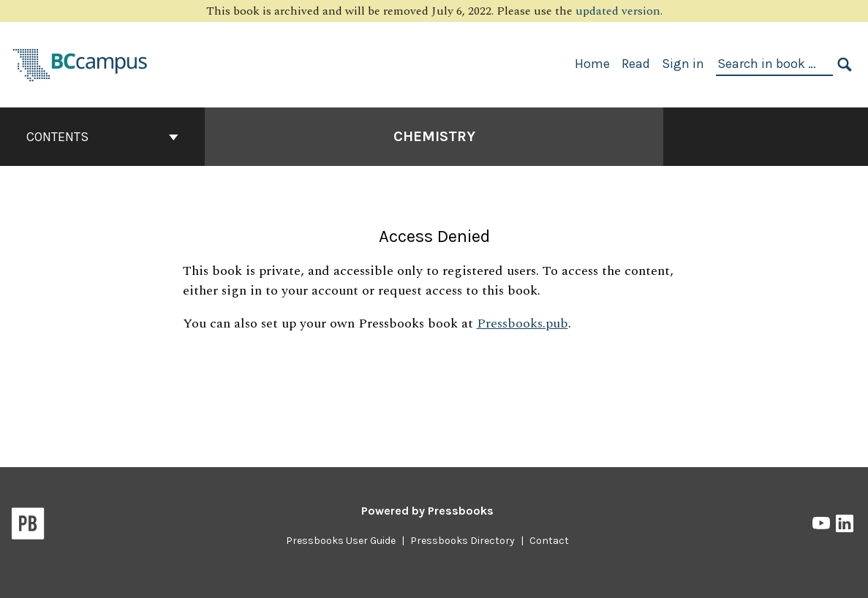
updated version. (619, 11)
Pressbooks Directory (463, 541)
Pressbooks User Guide (341, 541)
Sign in (683, 64)
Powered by (427, 511)
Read (636, 64)
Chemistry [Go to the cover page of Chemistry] (434, 136)
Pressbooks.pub (522, 323)
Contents (102, 137)
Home (592, 64)
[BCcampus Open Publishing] (80, 63)
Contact (549, 541)
